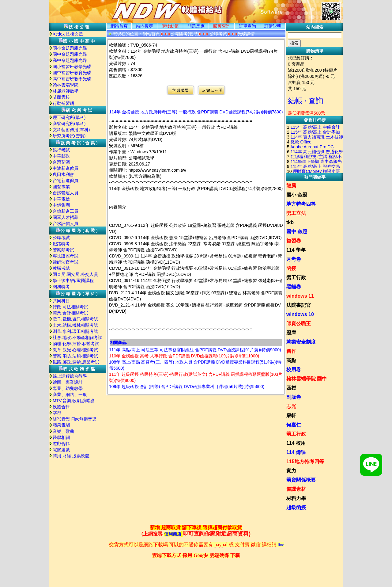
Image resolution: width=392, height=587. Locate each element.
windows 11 (300, 296)
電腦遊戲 (61, 450)
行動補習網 (63, 103)
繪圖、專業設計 (68, 382)
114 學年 (296, 250)
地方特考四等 (301, 204)
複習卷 (294, 241)
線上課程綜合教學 (70, 376)
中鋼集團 (61, 205)
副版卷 (294, 397)
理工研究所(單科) (69, 117)
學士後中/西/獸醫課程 (73, 280)
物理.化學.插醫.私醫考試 (76, 344)
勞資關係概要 (301, 480)
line (281, 545)
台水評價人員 (66, 223)
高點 (291, 360)
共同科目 (61, 301)
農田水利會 (63, 174)
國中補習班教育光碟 (72, 73)
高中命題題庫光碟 (70, 60)
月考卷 (294, 259)
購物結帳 (170, 26)
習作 (291, 351)
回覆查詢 (222, 26)
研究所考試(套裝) (69, 136)
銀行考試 (61, 150)
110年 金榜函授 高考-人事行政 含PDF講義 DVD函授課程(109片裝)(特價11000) (184, 356)
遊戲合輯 (61, 444)
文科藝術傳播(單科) (71, 130)
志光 (291, 406)
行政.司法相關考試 (70, 307)
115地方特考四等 (305, 461)
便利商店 (173, 534)
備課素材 (296, 489)
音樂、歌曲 (63, 431)
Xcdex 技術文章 (68, 34)
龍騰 (291, 186)
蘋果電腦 (61, 425)
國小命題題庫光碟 (70, 48)
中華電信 (61, 199)
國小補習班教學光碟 (72, 67)
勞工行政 (296, 278)
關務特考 (61, 287)
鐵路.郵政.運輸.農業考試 (76, 362)
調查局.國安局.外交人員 (75, 274)
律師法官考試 (66, 262)
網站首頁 (119, 26)
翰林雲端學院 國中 (307, 379)
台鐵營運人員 (66, 193)
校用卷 (294, 370)
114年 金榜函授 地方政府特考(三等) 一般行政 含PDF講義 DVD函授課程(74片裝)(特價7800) (196, 112)
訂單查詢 (247, 26)
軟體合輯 (61, 407)
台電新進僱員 (66, 181)
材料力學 (296, 498)
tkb (290, 222)
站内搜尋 (145, 26)
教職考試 (61, 268)
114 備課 (296, 452)
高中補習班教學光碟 (72, 79)
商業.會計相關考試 (70, 313)
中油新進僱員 (66, 168)
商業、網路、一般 (70, 395)
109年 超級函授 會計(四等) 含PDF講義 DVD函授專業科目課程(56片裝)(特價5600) (187, 387)
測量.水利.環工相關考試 (75, 331)
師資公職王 (299, 324)
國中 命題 (297, 232)
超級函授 (296, 507)
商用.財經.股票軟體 (71, 456)
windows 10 (300, 314)
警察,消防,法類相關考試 (75, 356)
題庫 (291, 333)
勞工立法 (296, 213)
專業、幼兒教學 (68, 388)
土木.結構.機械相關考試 (75, 325)
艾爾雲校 (61, 97)
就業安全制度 (301, 342)
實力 (291, 471)
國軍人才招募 (66, 217)
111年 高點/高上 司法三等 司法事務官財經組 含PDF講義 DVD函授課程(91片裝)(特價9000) (195, 350)
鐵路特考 (61, 244)
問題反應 (196, 26)
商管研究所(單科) (69, 124)
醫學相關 (61, 437)
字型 (57, 413)
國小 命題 (297, 195)
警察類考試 (63, 250)
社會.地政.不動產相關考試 (77, 337)
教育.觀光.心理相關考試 (75, 350)
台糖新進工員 (66, 211)
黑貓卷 (294, 287)
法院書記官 (299, 305)
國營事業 (61, 187)
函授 (291, 268)
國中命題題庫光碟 (70, 54)
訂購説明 (273, 26)
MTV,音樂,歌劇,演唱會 (74, 401)
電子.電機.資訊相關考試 (75, 319)
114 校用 (296, 443)
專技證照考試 (66, 256)
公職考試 (61, 238)
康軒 (291, 415)
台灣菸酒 (61, 162)
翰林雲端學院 (66, 85)
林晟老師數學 (66, 91)
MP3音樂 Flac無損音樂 (75, 419)
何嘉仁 (294, 425)
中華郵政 (61, 156)
